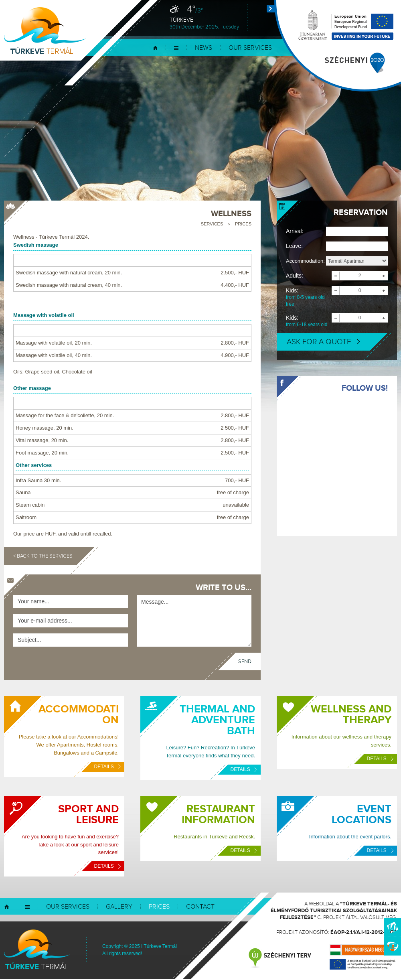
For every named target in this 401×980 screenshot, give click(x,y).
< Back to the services (43, 556)
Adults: (295, 276)
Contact (200, 907)
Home (155, 48)
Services (212, 224)
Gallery (119, 907)
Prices (243, 224)
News (204, 48)
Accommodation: (305, 261)
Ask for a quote (323, 342)
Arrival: (295, 231)
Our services (250, 48)
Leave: (294, 246)
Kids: (309, 297)
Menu (176, 48)
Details (107, 767)
